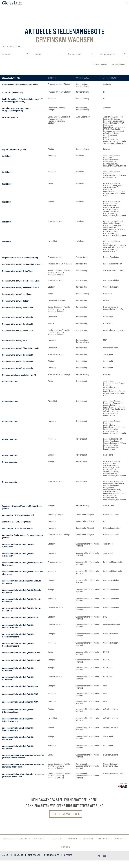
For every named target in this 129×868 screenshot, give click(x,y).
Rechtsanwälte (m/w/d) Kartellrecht (18, 317)
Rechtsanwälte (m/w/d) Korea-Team (18, 331)
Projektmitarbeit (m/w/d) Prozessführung (20, 258)
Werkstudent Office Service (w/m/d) (18, 529)
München (88, 839)
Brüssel (120, 839)
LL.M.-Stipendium (10, 117)
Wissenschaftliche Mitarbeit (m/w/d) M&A (20, 686)
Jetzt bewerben (66, 814)
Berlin (23, 839)
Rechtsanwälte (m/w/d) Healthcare (17, 294)
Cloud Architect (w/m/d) (13, 92)
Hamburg (73, 839)
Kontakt (19, 855)
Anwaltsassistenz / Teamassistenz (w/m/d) (21, 85)
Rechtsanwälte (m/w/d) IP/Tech (16, 301)
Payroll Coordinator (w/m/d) (14, 150)
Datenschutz (53, 855)
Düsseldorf (39, 839)
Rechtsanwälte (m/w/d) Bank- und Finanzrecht (22, 264)
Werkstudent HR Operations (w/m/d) (18, 515)
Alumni (5, 855)
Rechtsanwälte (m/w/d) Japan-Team (18, 308)
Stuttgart (104, 839)
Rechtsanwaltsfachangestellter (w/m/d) (19, 375)
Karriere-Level (82, 78)
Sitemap (8, 864)
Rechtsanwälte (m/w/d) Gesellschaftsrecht (21, 287)
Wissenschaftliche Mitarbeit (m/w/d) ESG (20, 617)
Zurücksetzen (101, 64)
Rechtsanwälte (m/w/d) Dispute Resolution (21, 281)
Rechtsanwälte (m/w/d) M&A (15, 341)
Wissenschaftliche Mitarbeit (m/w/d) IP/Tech (21, 653)
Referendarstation (10, 382)
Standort (52, 78)
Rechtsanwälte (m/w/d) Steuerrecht (18, 355)
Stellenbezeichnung (11, 78)
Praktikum (7, 156)
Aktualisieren (119, 64)
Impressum (35, 855)
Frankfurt (57, 839)
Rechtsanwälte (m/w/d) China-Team (18, 271)
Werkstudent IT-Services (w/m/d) (16, 522)
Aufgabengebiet (110, 78)
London (66, 847)
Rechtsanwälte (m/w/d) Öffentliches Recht (21, 348)
